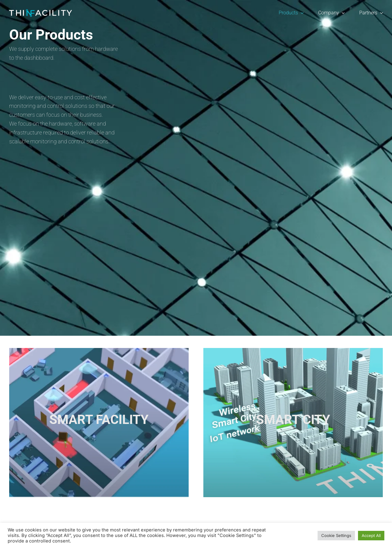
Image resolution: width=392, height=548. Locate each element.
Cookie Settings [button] (336, 535)
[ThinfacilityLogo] (41, 12)
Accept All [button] (371, 535)
